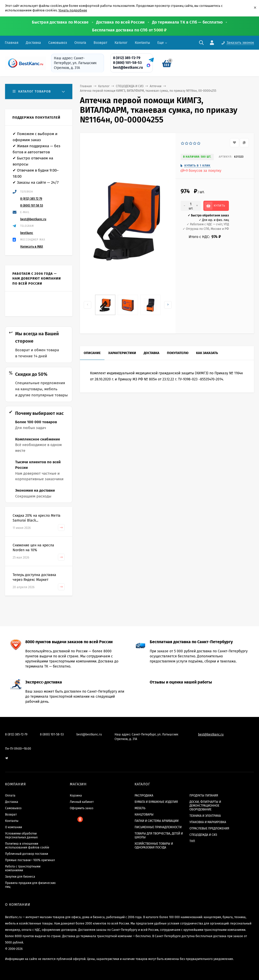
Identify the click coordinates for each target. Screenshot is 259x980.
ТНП (192, 841)
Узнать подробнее (73, 10)
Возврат (100, 43)
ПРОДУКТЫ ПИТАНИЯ (204, 796)
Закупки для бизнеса (20, 877)
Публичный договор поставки (27, 854)
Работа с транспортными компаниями (23, 868)
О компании (14, 827)
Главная (12, 43)
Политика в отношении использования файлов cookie (27, 846)
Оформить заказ (82, 808)
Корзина (76, 796)
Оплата (80, 43)
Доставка (33, 43)
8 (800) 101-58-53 (127, 63)
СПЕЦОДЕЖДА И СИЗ (130, 86)
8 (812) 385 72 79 (31, 199)
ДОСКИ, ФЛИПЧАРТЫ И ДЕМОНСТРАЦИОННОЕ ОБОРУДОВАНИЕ (205, 806)
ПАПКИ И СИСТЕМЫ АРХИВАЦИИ (157, 821)
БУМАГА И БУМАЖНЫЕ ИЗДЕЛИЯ (156, 802)
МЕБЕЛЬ (140, 808)
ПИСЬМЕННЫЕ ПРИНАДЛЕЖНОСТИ (158, 827)
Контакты (142, 43)
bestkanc (27, 233)
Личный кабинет (82, 802)
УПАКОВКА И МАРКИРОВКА (208, 822)
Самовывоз (58, 43)
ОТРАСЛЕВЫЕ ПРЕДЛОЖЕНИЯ (209, 828)
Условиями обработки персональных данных (21, 835)
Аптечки (156, 86)
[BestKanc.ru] (24, 63)
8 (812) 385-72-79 (127, 58)
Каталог (121, 43)
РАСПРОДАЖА (144, 796)
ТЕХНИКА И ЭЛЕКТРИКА (205, 816)
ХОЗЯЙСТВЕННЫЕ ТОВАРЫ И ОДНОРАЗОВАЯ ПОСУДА (154, 846)
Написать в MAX (32, 247)
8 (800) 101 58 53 (32, 206)
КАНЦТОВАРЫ (144, 815)
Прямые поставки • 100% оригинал (30, 860)
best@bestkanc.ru (128, 68)
